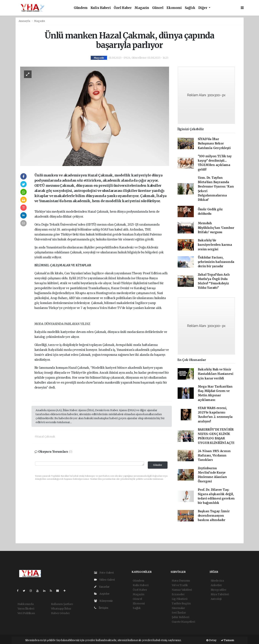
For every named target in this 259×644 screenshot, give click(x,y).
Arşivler (102, 594)
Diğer (203, 8)
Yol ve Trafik (180, 585)
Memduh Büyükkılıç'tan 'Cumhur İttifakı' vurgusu (216, 228)
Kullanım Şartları (62, 604)
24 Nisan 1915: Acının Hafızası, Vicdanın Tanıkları (214, 456)
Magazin (142, 8)
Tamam (228, 640)
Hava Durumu (181, 581)
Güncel (158, 8)
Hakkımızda (26, 604)
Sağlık (190, 8)
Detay (211, 640)
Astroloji (216, 599)
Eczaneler (178, 594)
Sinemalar (178, 608)
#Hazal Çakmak (45, 437)
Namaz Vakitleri (182, 590)
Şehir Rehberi (180, 617)
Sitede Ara (217, 581)
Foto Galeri (104, 573)
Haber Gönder (60, 613)
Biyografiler (219, 590)
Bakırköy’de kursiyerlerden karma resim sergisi (215, 245)
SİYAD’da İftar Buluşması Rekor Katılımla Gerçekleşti (214, 144)
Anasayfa (25, 21)
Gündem (81, 8)
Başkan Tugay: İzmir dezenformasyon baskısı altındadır (214, 516)
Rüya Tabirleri (220, 594)
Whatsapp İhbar (61, 609)
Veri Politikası (26, 613)
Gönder (158, 465)
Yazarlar (102, 587)
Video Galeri (104, 580)
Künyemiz (103, 601)
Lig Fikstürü (180, 599)
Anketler (216, 585)
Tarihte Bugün (181, 603)
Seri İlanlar (179, 613)
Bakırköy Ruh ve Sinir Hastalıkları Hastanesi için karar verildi (216, 374)
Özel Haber (123, 8)
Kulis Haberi (101, 8)
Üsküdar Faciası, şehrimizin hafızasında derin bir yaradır (216, 262)
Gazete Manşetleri (183, 622)
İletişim (101, 608)
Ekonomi (174, 8)
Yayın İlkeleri (26, 609)
